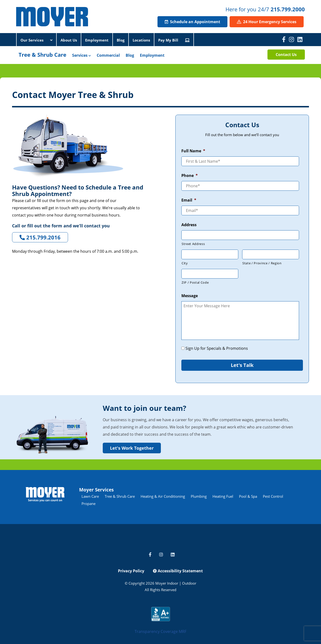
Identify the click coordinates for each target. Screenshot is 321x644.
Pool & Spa (248, 496)
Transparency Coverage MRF (160, 631)
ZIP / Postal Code (195, 282)
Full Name (193, 151)
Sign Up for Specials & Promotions (217, 348)
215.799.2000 (288, 9)
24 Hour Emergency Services (267, 22)
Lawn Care (90, 496)
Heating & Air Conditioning (163, 496)
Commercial (108, 55)
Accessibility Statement (178, 571)
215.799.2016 (40, 237)
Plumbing (199, 496)
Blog (121, 40)
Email (189, 200)
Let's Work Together (132, 448)
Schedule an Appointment (192, 22)
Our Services (36, 40)
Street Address (193, 244)
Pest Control (273, 496)
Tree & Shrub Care (42, 55)
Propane (89, 504)
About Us (69, 40)
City (185, 263)
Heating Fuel (223, 496)
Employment (97, 40)
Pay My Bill (174, 40)
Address (189, 225)
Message (190, 296)
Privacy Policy (131, 571)
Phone (190, 176)
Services (82, 55)
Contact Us (286, 55)
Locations (141, 40)
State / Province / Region (262, 263)
